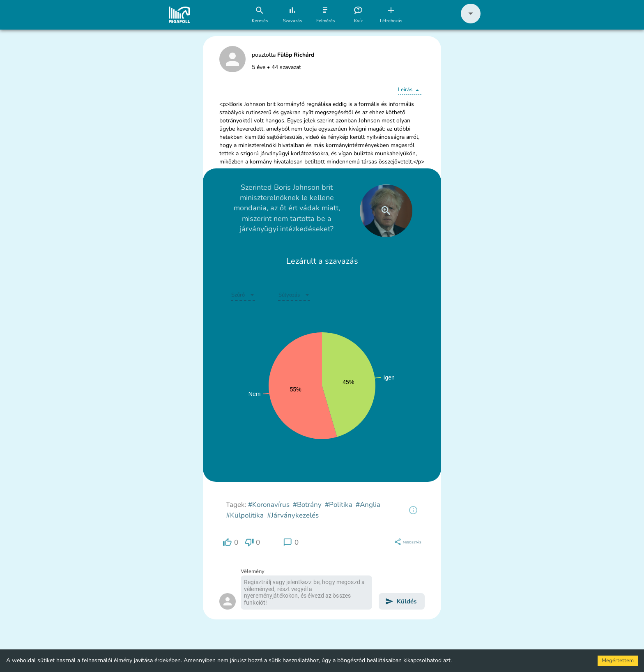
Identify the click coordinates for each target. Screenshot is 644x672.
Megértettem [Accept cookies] (618, 660)
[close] (386, 211)
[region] (413, 510)
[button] (471, 22)
